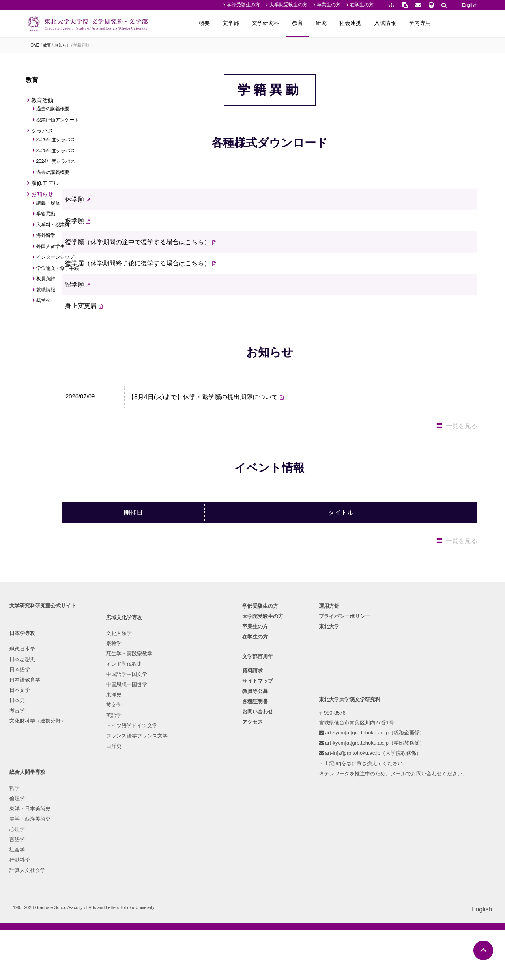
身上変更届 (127, 349)
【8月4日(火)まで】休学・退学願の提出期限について (242, 475)
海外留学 (46, 238)
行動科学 (168, 859)
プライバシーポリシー (346, 755)
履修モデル (45, 185)
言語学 (165, 839)
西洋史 (92, 900)
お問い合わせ (258, 852)
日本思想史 (25, 798)
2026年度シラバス (56, 142)
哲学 (163, 787)
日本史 (20, 839)
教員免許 (46, 281)
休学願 (121, 242)
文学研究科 (306, 23)
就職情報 (46, 292)
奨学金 (44, 303)
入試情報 (425, 23)
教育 (338, 23)
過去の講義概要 (53, 111)
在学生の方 (362, 5)
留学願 (121, 328)
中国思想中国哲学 (105, 839)
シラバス (42, 133)
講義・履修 (48, 205)
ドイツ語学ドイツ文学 (110, 880)
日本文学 (22, 828)
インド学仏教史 (102, 818)
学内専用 (460, 23)
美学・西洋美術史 (178, 818)
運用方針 (330, 744)
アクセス (252, 863)
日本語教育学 (27, 818)
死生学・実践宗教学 (108, 808)
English (470, 5)
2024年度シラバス (56, 164)
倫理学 (165, 798)
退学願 (121, 264)
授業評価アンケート (58, 122)
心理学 (165, 828)
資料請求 (252, 811)
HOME (34, 45)
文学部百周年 (258, 797)
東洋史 (92, 849)
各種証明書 (255, 842)
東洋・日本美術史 (178, 808)
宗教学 (92, 798)
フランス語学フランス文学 (115, 890)
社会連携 (391, 23)
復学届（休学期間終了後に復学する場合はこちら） (184, 306)
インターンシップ (55, 259)
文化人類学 (97, 787)
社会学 (165, 849)
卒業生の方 (329, 5)
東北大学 (330, 765)
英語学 (92, 869)
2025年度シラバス (56, 153)
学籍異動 (81, 45)
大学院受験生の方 (288, 5)
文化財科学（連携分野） (40, 859)
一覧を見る (462, 504)
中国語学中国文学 (105, 828)
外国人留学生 (51, 248)
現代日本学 (25, 787)
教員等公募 (255, 832)
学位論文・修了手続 (58, 270)
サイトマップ (258, 822)
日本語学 (22, 808)
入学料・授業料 (53, 227)
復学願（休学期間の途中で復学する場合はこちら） (184, 285)
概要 (245, 23)
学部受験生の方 (243, 5)
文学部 (271, 23)
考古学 (20, 849)
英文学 (92, 859)
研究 (361, 23)
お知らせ (62, 45)
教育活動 (42, 102)
